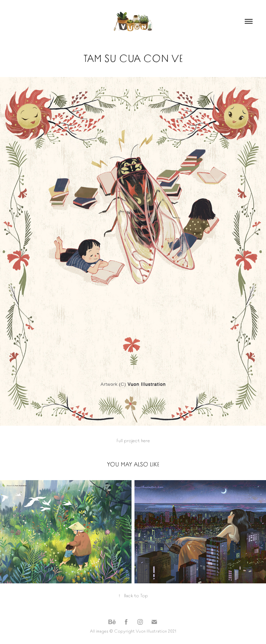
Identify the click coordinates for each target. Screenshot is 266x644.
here (145, 440)
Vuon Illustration (151, 631)
